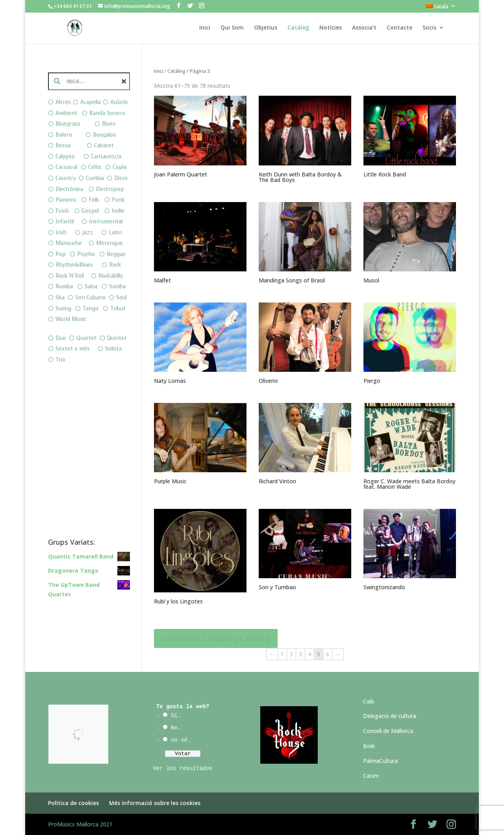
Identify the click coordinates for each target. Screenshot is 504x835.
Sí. (176, 716)
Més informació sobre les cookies (155, 803)
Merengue (109, 243)
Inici (205, 28)
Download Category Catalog (216, 638)
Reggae (116, 254)
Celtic (95, 167)
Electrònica (69, 189)
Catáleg (298, 28)
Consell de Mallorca (388, 731)
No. (176, 728)
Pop (61, 254)
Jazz (88, 233)
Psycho (86, 254)
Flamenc (66, 200)
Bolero (64, 135)
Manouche (69, 243)
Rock (115, 265)
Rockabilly (111, 276)
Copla (120, 167)
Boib (369, 746)
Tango (91, 309)
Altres (63, 102)
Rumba (64, 287)
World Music (71, 319)
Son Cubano (90, 298)
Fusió (62, 211)
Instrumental (106, 222)
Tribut (118, 309)
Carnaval (66, 167)
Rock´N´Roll (70, 276)
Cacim (371, 776)
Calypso (65, 157)
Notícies (331, 28)
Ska (60, 298)
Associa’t (364, 28)
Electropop (110, 189)
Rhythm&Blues (74, 265)
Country (66, 178)
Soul (121, 298)
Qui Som (232, 28)
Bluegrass (68, 124)
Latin (115, 233)
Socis (429, 28)
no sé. (181, 740)
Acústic (119, 102)
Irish (61, 233)
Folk (94, 200)
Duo (61, 338)
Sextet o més (73, 349)
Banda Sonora (107, 113)
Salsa (91, 287)
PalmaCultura (380, 761)
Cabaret (104, 146)
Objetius (266, 28)
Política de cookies (73, 803)
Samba (117, 287)
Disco (121, 178)
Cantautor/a (106, 157)
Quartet (86, 338)
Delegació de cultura (390, 716)
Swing (63, 309)
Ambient (66, 113)
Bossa (63, 146)
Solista (113, 349)
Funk (118, 200)
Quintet (117, 338)
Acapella (91, 102)
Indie (118, 211)
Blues (109, 124)
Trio (60, 360)
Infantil (65, 222)
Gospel (90, 211)
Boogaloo (105, 135)
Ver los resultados (183, 768)
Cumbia (95, 178)
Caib (369, 701)
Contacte (399, 28)
